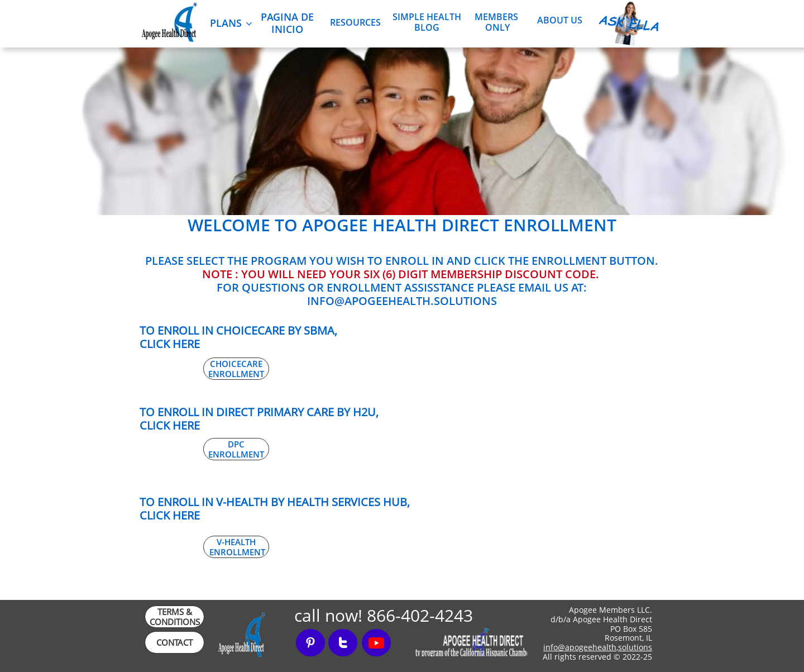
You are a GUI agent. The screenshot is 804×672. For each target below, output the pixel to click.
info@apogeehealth (580, 647)
